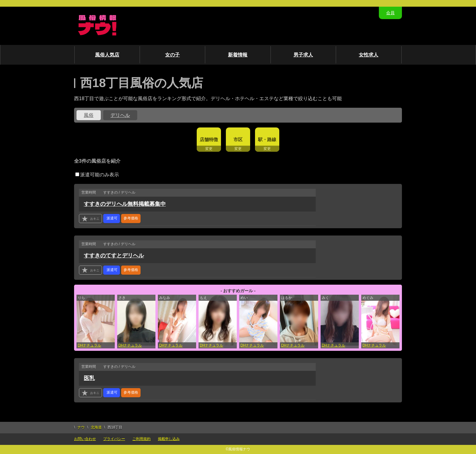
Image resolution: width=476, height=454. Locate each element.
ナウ (81, 427)
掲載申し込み (169, 439)
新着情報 (238, 55)
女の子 (172, 55)
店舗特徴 (209, 139)
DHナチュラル (89, 345)
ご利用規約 (141, 439)
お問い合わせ (85, 439)
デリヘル (120, 115)
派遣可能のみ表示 (97, 175)
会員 (390, 13)
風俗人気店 (107, 55)
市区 (238, 139)
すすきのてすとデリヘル (114, 256)
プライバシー (114, 439)
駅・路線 (267, 139)
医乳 (89, 378)
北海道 (96, 427)
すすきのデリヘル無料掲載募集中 (125, 204)
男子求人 (303, 55)
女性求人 (369, 55)
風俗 (89, 115)
